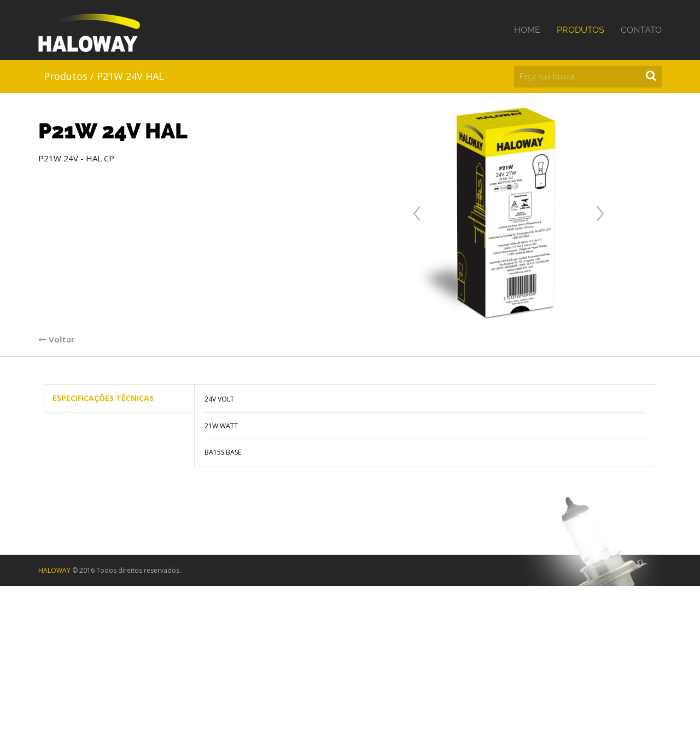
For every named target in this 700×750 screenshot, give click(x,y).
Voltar (57, 339)
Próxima (600, 213)
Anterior (417, 213)
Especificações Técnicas (103, 398)
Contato (641, 30)
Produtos (581, 30)
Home (527, 30)
